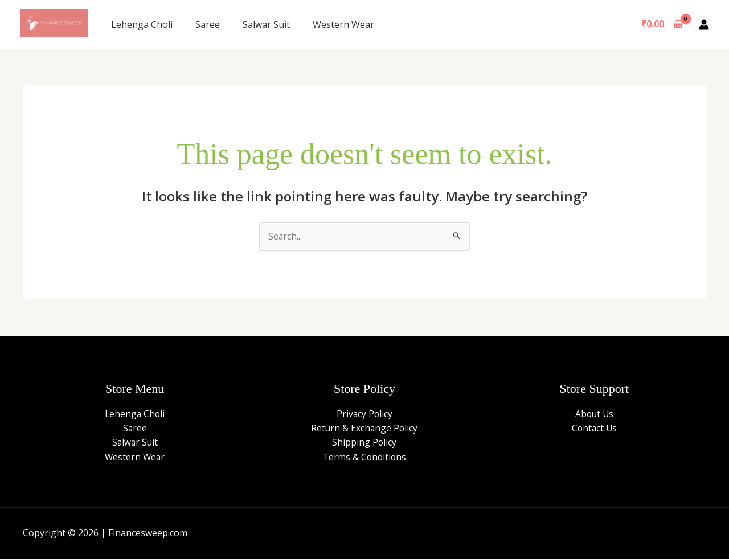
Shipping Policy (364, 443)
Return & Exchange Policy (364, 429)
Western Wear (343, 24)
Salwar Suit (266, 24)
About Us (594, 414)
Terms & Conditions (364, 458)
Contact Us (594, 429)
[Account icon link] (704, 24)
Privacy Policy (364, 414)
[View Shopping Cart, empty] (662, 24)
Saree (208, 24)
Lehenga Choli (142, 24)
